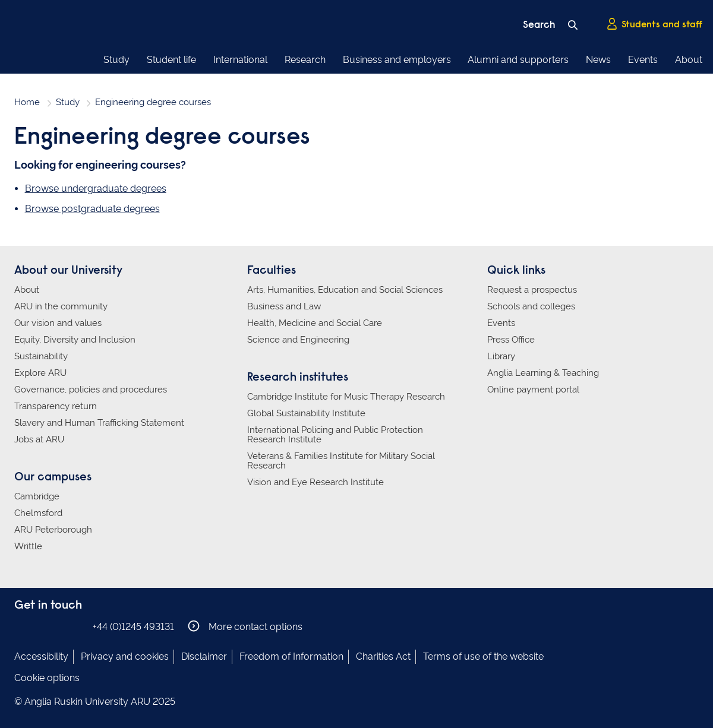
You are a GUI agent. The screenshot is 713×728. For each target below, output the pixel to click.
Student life (171, 60)
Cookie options (47, 678)
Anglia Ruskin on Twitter (58, 626)
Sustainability (41, 356)
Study (116, 60)
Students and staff (654, 24)
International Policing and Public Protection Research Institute (335, 435)
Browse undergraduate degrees (96, 189)
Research (305, 60)
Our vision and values (58, 323)
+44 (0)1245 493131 (133, 627)
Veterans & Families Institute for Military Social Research (341, 461)
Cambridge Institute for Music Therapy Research (346, 397)
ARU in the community (61, 306)
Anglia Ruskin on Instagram (40, 626)
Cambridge (37, 496)
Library (501, 356)
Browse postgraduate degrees (92, 209)
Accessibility (41, 656)
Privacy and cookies (125, 656)
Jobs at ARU (39, 439)
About (689, 60)
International (240, 60)
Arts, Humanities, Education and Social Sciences (345, 290)
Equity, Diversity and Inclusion (75, 340)
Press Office (511, 340)
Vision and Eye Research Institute (316, 482)
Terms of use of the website (483, 656)
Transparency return (56, 406)
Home (27, 102)
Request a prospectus (532, 290)
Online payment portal (533, 390)
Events (643, 60)
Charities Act (383, 656)
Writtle (28, 546)
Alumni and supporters (518, 60)
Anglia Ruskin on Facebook (22, 626)
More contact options (245, 626)
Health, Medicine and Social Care (315, 323)
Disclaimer (204, 656)
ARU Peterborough (53, 530)
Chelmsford (38, 513)
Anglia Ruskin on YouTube (75, 626)
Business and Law (284, 306)
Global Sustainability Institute (306, 413)
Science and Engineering (298, 340)
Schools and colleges (531, 306)
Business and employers (397, 60)
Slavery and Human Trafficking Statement (99, 423)
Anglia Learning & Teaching (543, 373)
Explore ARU (40, 373)
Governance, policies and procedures (91, 390)
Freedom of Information (291, 656)
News (598, 60)
